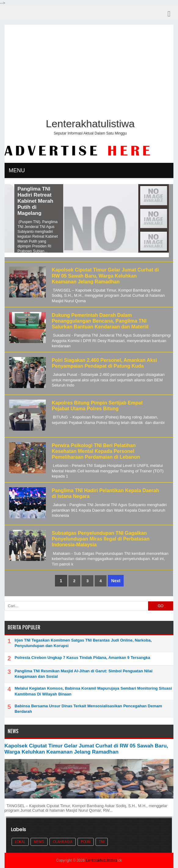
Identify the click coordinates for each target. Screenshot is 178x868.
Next (116, 581)
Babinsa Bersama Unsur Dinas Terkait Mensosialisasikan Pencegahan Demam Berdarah (88, 709)
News (39, 842)
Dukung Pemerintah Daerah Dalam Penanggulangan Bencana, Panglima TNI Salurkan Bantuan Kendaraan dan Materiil (100, 321)
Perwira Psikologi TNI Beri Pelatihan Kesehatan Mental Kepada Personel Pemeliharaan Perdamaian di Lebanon (96, 451)
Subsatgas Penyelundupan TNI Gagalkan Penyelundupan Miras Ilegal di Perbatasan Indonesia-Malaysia (101, 539)
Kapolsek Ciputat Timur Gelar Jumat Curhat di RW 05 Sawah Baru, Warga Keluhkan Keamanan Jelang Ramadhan (105, 276)
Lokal (20, 842)
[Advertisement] (89, 70)
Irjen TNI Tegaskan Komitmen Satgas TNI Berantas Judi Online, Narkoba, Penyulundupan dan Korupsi (83, 643)
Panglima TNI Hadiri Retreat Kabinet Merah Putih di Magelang (64, 201)
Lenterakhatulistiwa (102, 860)
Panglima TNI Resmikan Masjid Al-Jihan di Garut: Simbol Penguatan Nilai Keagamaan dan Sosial (84, 674)
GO (161, 606)
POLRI (86, 842)
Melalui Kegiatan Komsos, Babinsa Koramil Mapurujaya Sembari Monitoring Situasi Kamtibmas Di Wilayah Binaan (93, 691)
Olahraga (63, 842)
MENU (17, 170)
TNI (102, 842)
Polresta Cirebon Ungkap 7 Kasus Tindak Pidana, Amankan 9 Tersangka (82, 658)
